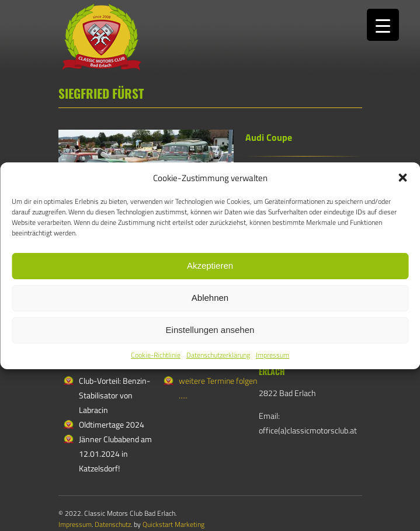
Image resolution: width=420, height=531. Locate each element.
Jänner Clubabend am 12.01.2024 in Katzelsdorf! (115, 454)
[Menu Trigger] (383, 25)
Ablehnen (210, 298)
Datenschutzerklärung (218, 355)
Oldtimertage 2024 (112, 424)
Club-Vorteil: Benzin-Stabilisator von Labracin (114, 395)
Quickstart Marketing (173, 524)
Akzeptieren (210, 265)
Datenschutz (113, 524)
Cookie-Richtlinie (156, 355)
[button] (402, 178)
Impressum (273, 355)
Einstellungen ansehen (210, 330)
